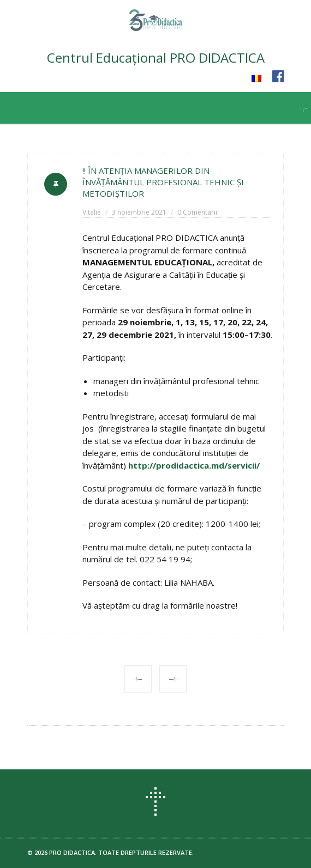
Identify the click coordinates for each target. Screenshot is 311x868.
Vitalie (92, 212)
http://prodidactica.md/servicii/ (194, 465)
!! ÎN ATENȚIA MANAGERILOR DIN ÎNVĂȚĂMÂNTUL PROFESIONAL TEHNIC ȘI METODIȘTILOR (163, 182)
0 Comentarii (197, 212)
